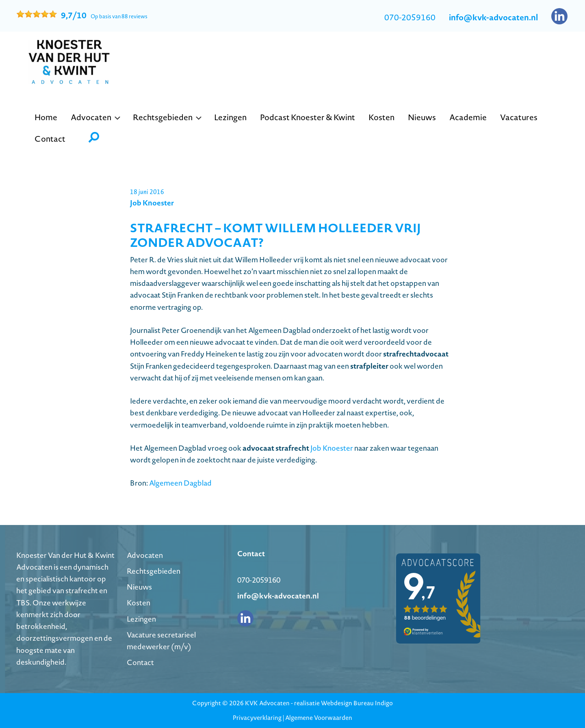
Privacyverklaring (257, 718)
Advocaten (145, 555)
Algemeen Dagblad (180, 483)
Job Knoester (332, 448)
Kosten (139, 603)
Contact (140, 662)
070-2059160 (410, 17)
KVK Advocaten (267, 703)
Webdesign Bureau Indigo (357, 703)
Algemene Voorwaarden (319, 718)
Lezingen (141, 619)
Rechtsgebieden (154, 571)
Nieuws (139, 587)
